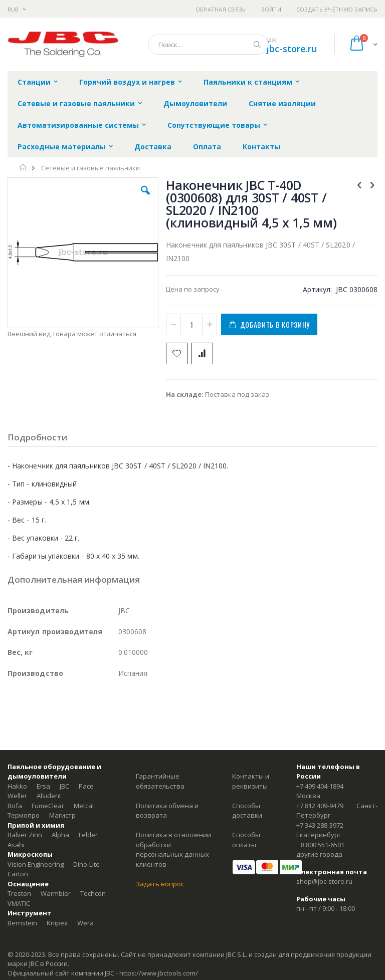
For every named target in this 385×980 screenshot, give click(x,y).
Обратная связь (221, 9)
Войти (271, 9)
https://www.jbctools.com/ (159, 973)
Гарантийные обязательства (160, 781)
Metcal (84, 806)
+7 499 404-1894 (320, 786)
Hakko (17, 786)
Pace (86, 786)
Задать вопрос (160, 884)
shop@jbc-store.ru (277, 49)
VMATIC (19, 903)
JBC (64, 786)
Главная (23, 167)
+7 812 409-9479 (320, 806)
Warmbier (56, 893)
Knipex (57, 923)
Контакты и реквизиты (251, 781)
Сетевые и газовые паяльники (90, 168)
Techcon (93, 893)
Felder (88, 835)
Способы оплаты (246, 840)
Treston (19, 893)
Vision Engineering (36, 864)
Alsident (49, 796)
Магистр (62, 815)
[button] (145, 198)
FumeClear (48, 806)
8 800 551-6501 (323, 845)
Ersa (43, 786)
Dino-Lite (86, 864)
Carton (18, 874)
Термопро (24, 815)
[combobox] (208, 45)
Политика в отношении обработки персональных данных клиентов (173, 849)
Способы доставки (247, 811)
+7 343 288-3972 (320, 825)
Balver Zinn (25, 835)
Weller (17, 796)
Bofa (15, 806)
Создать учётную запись (337, 9)
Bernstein (22, 923)
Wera (85, 923)
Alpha (60, 835)
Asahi (16, 845)
